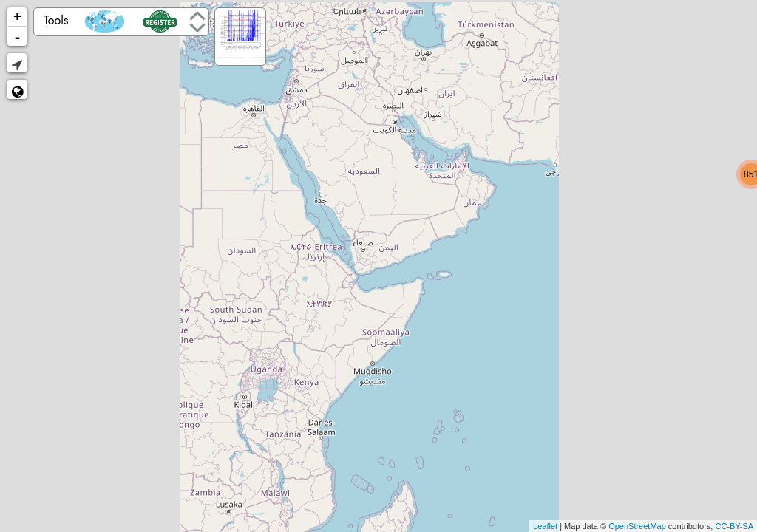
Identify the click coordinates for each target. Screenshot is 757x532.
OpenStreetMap (637, 526)
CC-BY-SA (734, 526)
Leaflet (545, 526)
